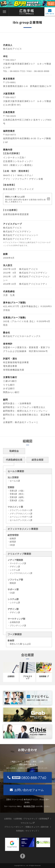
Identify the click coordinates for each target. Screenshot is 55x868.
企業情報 (18, 819)
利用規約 (20, 831)
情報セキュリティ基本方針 (37, 827)
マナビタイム (27, 823)
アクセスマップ (31, 819)
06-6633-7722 (29, 806)
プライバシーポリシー (14, 827)
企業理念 (8, 819)
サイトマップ (32, 831)
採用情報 (44, 819)
